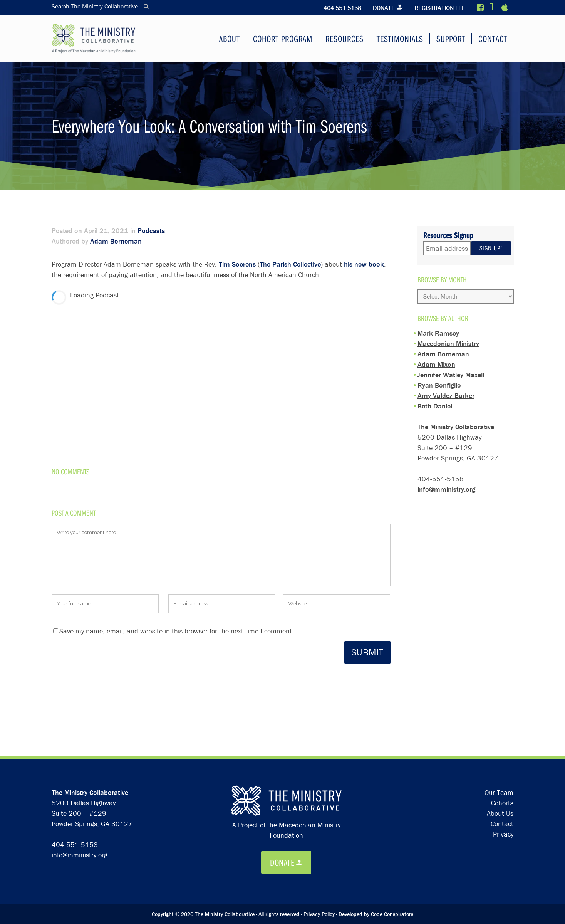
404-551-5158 (340, 8)
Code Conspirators (392, 833)
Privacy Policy (319, 833)
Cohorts (502, 722)
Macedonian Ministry (448, 340)
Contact (502, 743)
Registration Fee (439, 8)
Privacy (503, 753)
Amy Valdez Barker (446, 392)
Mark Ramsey (438, 329)
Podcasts (151, 231)
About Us (500, 732)
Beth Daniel (435, 402)
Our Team (499, 711)
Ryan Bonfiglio (439, 381)
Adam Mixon (436, 360)
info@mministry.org (446, 485)
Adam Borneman (116, 241)
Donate (382, 8)
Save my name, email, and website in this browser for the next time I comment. (177, 630)
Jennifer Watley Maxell (451, 371)
